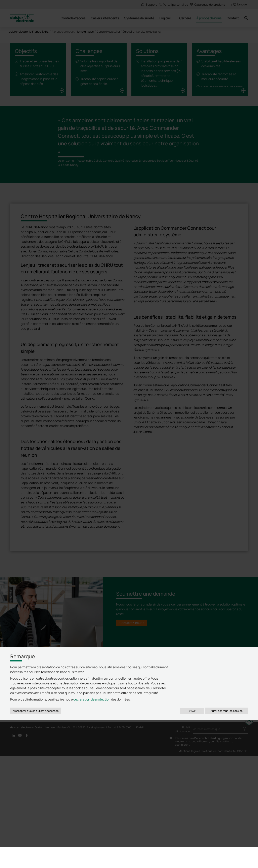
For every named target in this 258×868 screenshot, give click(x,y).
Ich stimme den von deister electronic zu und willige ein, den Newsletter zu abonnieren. (209, 853)
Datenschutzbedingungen (211, 850)
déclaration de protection (92, 813)
